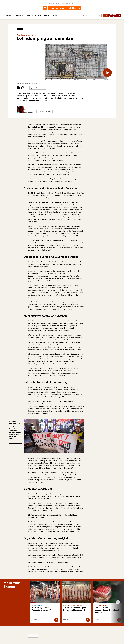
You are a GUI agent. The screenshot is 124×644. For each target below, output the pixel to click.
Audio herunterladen (39, 88)
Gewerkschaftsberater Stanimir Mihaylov (50, 141)
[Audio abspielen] (107, 73)
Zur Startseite (33, 636)
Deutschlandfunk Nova (68, 3)
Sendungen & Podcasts (33, 16)
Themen (9, 16)
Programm (19, 16)
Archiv (55, 16)
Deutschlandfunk (54, 3)
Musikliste (47, 16)
